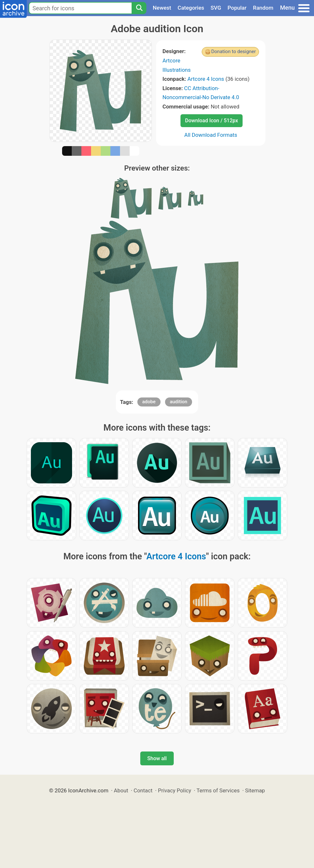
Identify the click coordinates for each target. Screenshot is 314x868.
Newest (162, 8)
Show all (157, 758)
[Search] (139, 8)
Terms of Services (218, 790)
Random (263, 8)
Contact (143, 790)
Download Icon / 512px (211, 121)
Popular (237, 8)
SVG (216, 8)
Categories (191, 8)
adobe (149, 402)
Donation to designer (233, 51)
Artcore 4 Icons (206, 79)
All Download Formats (211, 135)
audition (179, 402)
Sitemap (255, 790)
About (121, 790)
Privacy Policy (175, 790)
